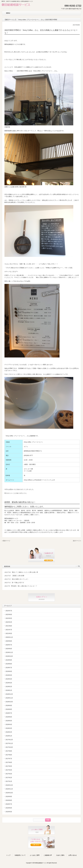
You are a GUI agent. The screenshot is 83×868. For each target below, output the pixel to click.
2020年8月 (9, 641)
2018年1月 (9, 736)
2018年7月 (9, 713)
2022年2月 (9, 622)
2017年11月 (9, 743)
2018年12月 (9, 694)
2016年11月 (9, 789)
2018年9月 (9, 706)
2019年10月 (9, 656)
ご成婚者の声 (48, 855)
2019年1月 (9, 690)
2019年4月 (9, 679)
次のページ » (77, 541)
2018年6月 (9, 717)
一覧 (78, 566)
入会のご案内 (60, 855)
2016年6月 (9, 808)
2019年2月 (9, 687)
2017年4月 (9, 770)
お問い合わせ (73, 855)
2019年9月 (9, 660)
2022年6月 (9, 615)
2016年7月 (9, 804)
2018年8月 (9, 709)
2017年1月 (9, 781)
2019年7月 (9, 668)
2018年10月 (9, 702)
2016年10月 (9, 793)
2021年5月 (9, 633)
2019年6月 (9, 671)
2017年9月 (9, 751)
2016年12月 (9, 785)
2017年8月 (9, 755)
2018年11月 (9, 698)
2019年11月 (9, 652)
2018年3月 (9, 728)
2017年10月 (9, 747)
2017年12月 (9, 740)
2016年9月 (9, 797)
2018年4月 (9, 724)
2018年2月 (9, 732)
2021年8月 (9, 626)
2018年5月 (9, 721)
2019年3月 (9, 683)
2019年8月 (9, 664)
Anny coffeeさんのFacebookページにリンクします (39, 480)
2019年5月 (9, 675)
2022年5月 (9, 618)
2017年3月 (9, 774)
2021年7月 (9, 630)
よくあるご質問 (35, 855)
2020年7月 (9, 645)
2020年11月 (9, 637)
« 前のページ (6, 541)
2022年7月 (9, 611)
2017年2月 (9, 778)
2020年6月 (9, 649)
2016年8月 (9, 800)
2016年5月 (9, 812)
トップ (8, 855)
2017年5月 (9, 766)
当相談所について (20, 855)
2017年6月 (9, 762)
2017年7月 (9, 759)
